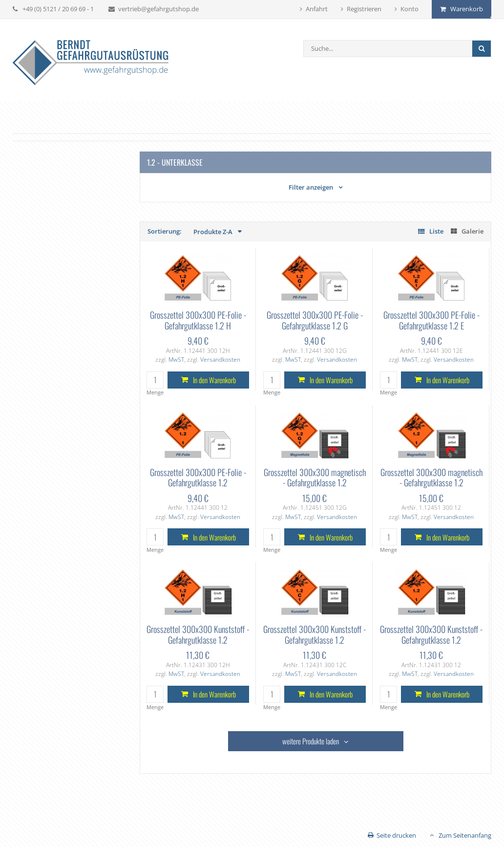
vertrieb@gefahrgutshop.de (158, 9)
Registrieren (364, 9)
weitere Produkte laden (311, 741)
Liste (436, 231)
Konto (409, 9)
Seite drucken (396, 835)
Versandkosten (220, 359)
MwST (176, 359)
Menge (155, 392)
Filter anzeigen (311, 187)
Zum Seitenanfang (465, 835)
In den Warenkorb (214, 380)
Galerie (472, 231)
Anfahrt (317, 9)
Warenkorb (467, 9)
